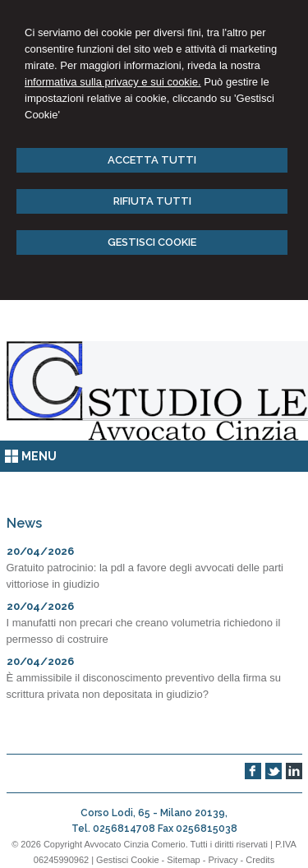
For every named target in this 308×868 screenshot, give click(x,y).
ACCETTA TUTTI (152, 160)
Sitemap (183, 860)
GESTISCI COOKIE (152, 242)
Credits (260, 860)
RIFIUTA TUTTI (152, 201)
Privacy (223, 860)
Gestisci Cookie (127, 860)
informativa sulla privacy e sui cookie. (113, 82)
